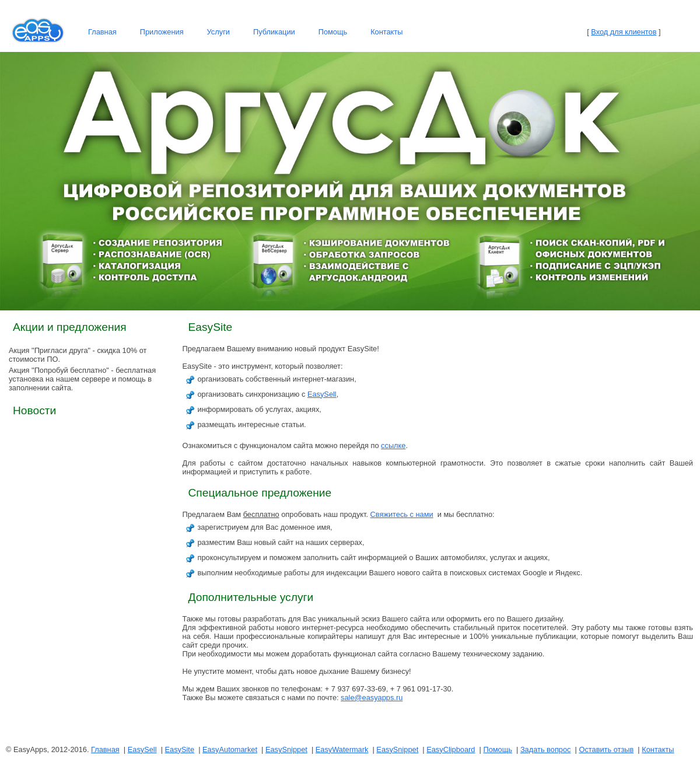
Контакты (386, 32)
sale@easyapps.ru (372, 698)
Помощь (333, 32)
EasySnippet (286, 749)
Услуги (218, 32)
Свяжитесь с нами (402, 514)
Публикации (274, 32)
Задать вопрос (546, 749)
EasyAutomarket (230, 749)
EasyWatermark (342, 749)
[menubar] (245, 32)
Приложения (162, 32)
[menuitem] (102, 32)
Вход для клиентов (624, 32)
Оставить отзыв (606, 749)
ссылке (393, 445)
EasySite (180, 749)
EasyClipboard (451, 749)
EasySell (322, 394)
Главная (102, 32)
